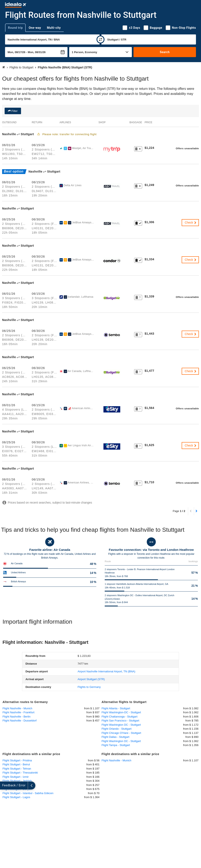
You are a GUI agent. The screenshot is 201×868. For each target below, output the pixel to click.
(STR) (91, 679)
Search (165, 52)
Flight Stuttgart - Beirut (16, 764)
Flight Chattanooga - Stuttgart (120, 717)
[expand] (4, 786)
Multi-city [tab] (54, 28)
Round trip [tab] (15, 28)
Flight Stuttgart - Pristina (17, 760)
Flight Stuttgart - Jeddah (17, 781)
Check (191, 223)
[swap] (100, 39)
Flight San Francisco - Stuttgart (120, 721)
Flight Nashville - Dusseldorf (20, 721)
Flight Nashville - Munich (17, 708)
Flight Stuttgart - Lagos (16, 797)
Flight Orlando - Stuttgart (116, 729)
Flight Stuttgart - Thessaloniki (20, 773)
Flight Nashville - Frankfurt (19, 712)
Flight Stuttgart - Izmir (16, 777)
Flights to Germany (89, 687)
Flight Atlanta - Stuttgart (116, 708)
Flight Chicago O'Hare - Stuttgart (121, 733)
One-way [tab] (35, 28)
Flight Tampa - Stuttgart (116, 745)
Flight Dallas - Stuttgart (115, 737)
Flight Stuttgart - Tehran (17, 769)
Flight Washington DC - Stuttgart (121, 725)
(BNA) (106, 671)
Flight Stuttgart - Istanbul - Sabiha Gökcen (28, 793)
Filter (14, 111)
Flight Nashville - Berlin (17, 717)
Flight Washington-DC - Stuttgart (121, 712)
